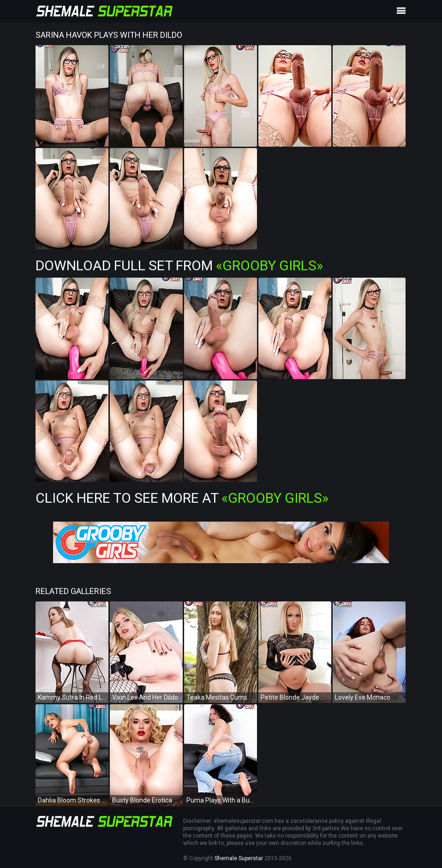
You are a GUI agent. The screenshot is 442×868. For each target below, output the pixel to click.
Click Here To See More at (182, 498)
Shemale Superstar (239, 858)
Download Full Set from (179, 265)
